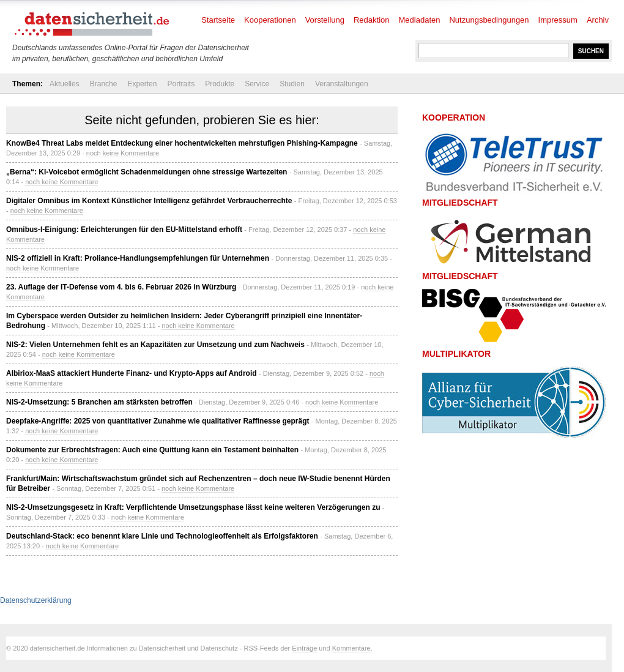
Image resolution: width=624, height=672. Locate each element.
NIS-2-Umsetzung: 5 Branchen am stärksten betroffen (99, 402)
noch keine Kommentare (123, 153)
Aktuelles (65, 84)
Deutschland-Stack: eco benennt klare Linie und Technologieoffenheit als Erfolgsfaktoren (162, 536)
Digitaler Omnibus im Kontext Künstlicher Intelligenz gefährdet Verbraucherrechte (149, 201)
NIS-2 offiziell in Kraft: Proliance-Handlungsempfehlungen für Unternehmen (138, 258)
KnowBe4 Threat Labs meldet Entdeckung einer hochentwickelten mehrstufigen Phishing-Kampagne (182, 143)
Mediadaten (420, 20)
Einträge (304, 648)
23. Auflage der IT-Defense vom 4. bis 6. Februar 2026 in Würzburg (121, 287)
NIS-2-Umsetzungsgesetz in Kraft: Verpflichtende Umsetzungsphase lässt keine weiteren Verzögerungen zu (193, 507)
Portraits (181, 84)
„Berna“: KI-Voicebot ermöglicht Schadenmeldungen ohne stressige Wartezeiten (147, 172)
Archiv (598, 20)
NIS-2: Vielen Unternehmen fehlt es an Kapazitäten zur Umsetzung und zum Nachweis (155, 345)
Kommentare (351, 648)
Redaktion (372, 20)
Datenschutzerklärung (36, 600)
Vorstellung (325, 20)
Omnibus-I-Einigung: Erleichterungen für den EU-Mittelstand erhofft (124, 230)
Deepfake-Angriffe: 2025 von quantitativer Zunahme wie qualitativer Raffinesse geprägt (158, 421)
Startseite (218, 20)
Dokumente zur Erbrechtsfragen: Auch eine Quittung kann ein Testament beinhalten (152, 450)
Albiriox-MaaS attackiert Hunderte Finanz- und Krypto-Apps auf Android (132, 373)
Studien (292, 84)
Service (257, 84)
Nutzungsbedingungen (489, 20)
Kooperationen (270, 20)
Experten (142, 84)
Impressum (558, 20)
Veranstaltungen (342, 84)
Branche (104, 84)
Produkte (220, 84)
